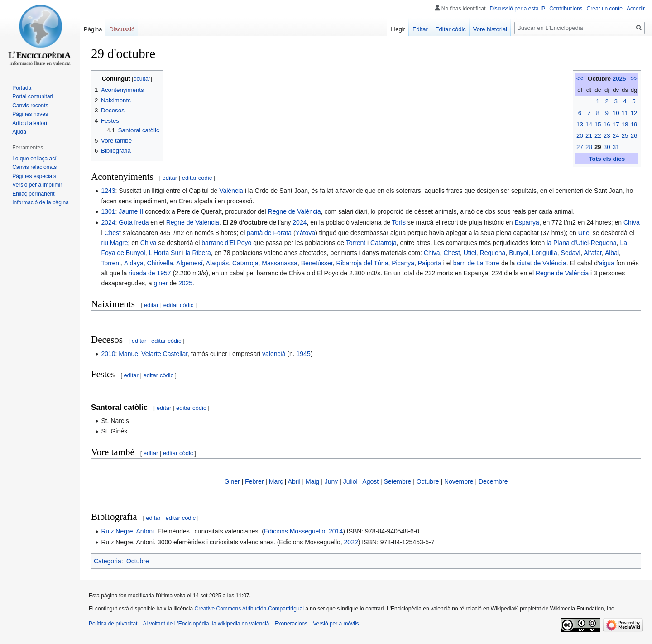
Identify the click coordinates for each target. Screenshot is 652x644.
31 (616, 147)
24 (616, 136)
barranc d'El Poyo (226, 243)
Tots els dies (607, 159)
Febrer (254, 481)
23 (607, 136)
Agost (370, 481)
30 (607, 147)
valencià (274, 354)
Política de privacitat (113, 624)
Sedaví (571, 253)
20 (580, 136)
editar (170, 178)
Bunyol (519, 253)
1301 (108, 211)
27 (580, 147)
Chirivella (160, 263)
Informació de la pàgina (41, 202)
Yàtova (306, 233)
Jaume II (131, 211)
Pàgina (93, 29)
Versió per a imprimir (37, 185)
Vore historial (490, 29)
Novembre (459, 481)
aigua (607, 263)
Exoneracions (291, 624)
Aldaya (134, 263)
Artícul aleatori (30, 123)
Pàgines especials (34, 176)
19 (634, 124)
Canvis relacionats (34, 167)
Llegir (398, 29)
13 (580, 124)
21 (589, 136)
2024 (108, 222)
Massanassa (280, 263)
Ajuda (19, 132)
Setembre (398, 481)
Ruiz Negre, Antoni (127, 531)
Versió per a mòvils (336, 624)
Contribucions (566, 9)
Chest (113, 233)
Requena (493, 253)
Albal (612, 253)
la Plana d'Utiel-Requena (581, 243)
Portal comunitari (33, 96)
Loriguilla (545, 253)
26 (634, 136)
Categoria (108, 561)
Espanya (527, 222)
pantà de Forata (269, 233)
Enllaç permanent (33, 194)
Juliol (350, 481)
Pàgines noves (30, 114)
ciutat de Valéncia (541, 263)
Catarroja (384, 243)
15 (598, 124)
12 (634, 113)
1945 (304, 354)
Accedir (636, 9)
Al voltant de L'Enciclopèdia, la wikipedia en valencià (206, 624)
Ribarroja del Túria (362, 263)
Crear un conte (605, 9)
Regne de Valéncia (295, 211)
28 (589, 147)
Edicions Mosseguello (295, 531)
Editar (420, 29)
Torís (399, 222)
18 (625, 124)
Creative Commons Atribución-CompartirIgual (249, 609)
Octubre (428, 481)
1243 (108, 191)
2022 (351, 542)
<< (580, 79)
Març (276, 481)
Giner (232, 481)
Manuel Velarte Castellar (153, 354)
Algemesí (189, 263)
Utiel (585, 233)
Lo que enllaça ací (34, 159)
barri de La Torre (476, 263)
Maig (312, 481)
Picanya (403, 263)
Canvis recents (30, 106)
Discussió (122, 29)
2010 (108, 354)
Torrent (356, 243)
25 (625, 136)
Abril (294, 481)
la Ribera (198, 253)
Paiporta (430, 263)
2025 (619, 79)
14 (589, 124)
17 (616, 124)
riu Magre (114, 243)
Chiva (632, 222)
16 (607, 124)
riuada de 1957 (150, 273)
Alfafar (593, 253)
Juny (331, 481)
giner (161, 283)
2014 (336, 531)
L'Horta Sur (164, 253)
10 (616, 113)
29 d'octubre (249, 222)
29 (598, 147)
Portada (22, 88)
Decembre (493, 481)
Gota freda (134, 222)
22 (598, 136)
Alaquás (218, 263)
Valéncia (231, 191)
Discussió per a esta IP (518, 9)
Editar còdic (451, 29)
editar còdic (197, 178)
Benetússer (317, 263)
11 (625, 113)
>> (634, 79)
